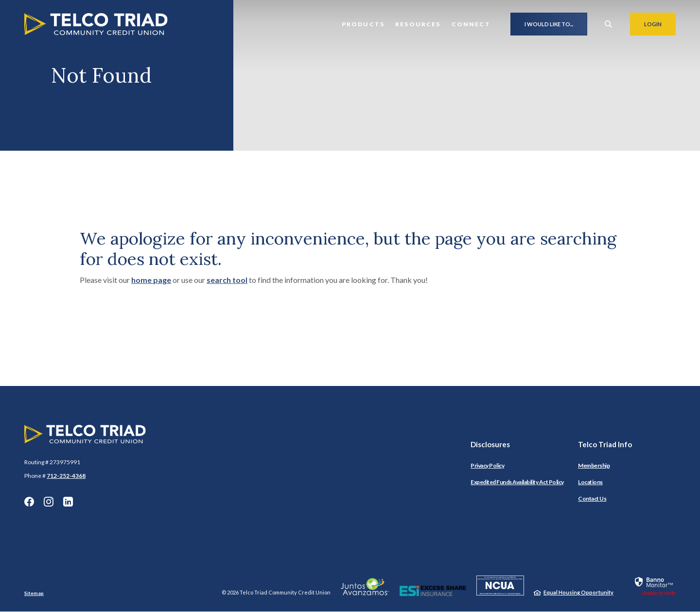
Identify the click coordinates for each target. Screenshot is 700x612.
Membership (594, 465)
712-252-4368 (66, 476)
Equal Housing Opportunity (578, 592)
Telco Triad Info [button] (605, 444)
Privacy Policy (487, 465)
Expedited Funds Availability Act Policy (517, 482)
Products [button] (363, 24)
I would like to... (549, 24)
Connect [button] (471, 24)
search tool (227, 280)
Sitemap (34, 593)
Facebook (29, 502)
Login (660, 24)
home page (151, 280)
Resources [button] (418, 24)
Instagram (49, 502)
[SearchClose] (609, 24)
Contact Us (592, 498)
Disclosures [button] (490, 444)
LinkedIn (68, 502)
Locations (590, 482)
